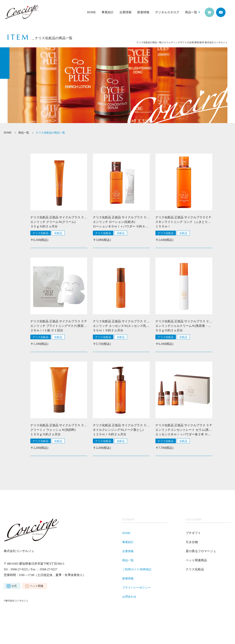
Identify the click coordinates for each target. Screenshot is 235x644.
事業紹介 (108, 12)
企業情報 (125, 12)
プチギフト (193, 533)
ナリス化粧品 (41, 233)
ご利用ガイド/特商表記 (138, 569)
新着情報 (143, 12)
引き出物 (192, 542)
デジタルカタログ (167, 12)
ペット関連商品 (196, 560)
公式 (14, 586)
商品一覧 (191, 12)
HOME (91, 12)
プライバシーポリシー (137, 587)
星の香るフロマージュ (201, 551)
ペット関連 (37, 586)
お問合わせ (130, 597)
